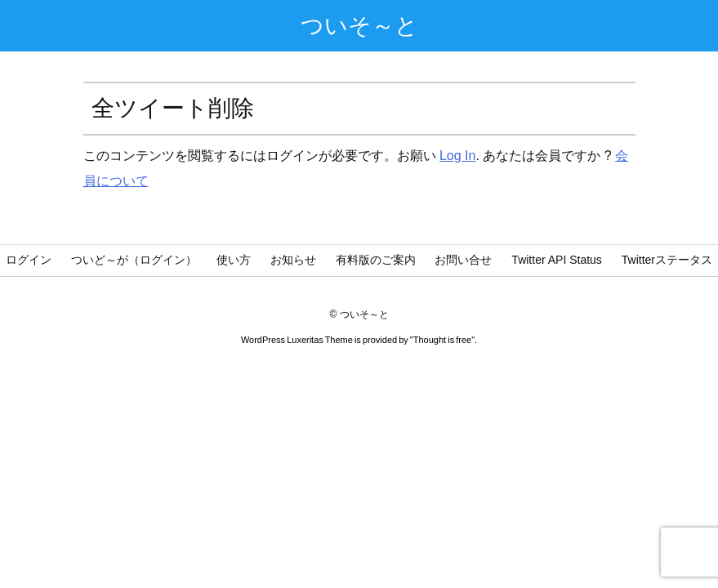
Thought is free (442, 340)
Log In (457, 156)
